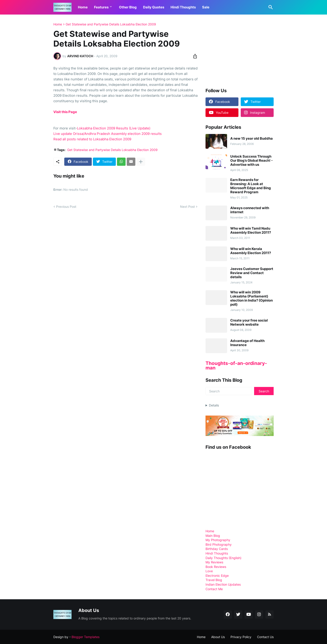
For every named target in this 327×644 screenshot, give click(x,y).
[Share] (194, 56)
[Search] (270, 7)
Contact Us (265, 637)
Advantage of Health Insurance (247, 343)
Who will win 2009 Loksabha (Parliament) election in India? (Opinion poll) (251, 298)
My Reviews (214, 562)
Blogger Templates (85, 637)
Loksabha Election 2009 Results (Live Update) (114, 128)
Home (83, 7)
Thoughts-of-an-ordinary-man (236, 365)
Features (101, 7)
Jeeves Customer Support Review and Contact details (252, 273)
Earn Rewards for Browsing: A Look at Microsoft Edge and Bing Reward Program (251, 186)
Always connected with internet (250, 210)
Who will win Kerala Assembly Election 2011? (251, 251)
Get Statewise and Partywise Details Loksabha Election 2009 (111, 24)
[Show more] (141, 162)
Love (209, 571)
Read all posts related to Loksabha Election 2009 (92, 139)
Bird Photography (219, 544)
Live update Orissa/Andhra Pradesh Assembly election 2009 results (108, 134)
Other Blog (128, 7)
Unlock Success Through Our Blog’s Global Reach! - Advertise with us (251, 161)
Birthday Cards (217, 549)
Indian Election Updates (223, 584)
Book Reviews (216, 567)
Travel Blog (214, 580)
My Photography (218, 540)
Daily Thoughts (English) (223, 558)
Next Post (187, 207)
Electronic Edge (217, 576)
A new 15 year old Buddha (251, 139)
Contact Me (214, 589)
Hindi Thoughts (183, 7)
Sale (206, 7)
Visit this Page (65, 112)
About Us (218, 637)
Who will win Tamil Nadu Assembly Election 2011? (251, 230)
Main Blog (213, 536)
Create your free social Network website (249, 322)
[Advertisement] (240, 51)
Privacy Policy (241, 637)
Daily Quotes (154, 7)
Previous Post (66, 207)
